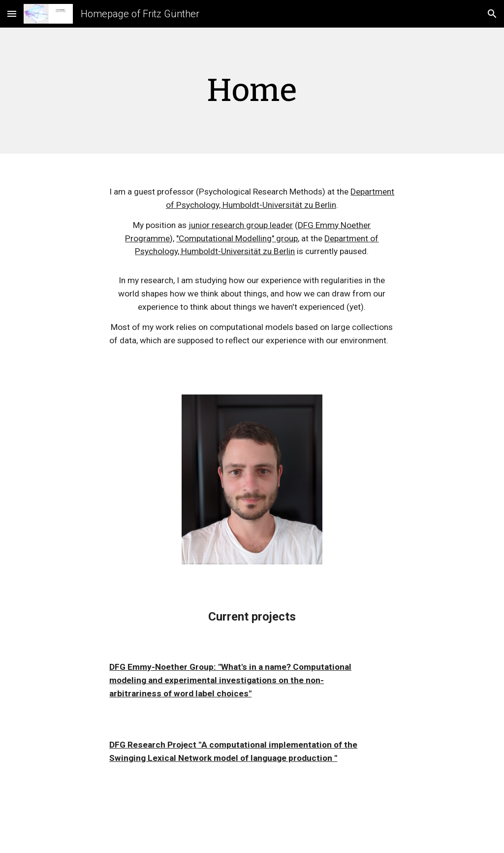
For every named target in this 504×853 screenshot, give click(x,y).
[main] (252, 91)
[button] (12, 14)
